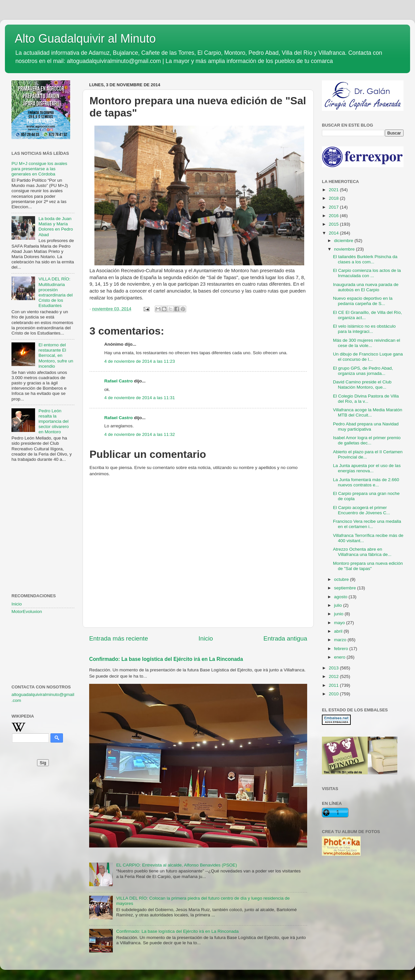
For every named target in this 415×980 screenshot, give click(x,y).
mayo (340, 623)
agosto (341, 597)
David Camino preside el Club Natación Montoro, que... (362, 385)
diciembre (344, 241)
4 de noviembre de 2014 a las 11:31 (139, 398)
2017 (334, 207)
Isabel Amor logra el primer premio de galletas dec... (367, 440)
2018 (334, 198)
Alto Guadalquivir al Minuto (85, 39)
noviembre (345, 249)
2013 (334, 668)
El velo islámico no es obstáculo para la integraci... (364, 329)
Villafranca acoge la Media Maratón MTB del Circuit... (368, 412)
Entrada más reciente (119, 638)
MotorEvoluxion (27, 612)
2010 (334, 694)
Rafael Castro (119, 381)
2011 (334, 685)
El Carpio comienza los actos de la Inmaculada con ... (367, 273)
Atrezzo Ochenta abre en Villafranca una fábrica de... (362, 552)
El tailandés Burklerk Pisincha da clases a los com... (365, 259)
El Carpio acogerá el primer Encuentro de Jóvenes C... (362, 510)
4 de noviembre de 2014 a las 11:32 (139, 434)
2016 (334, 216)
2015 (334, 224)
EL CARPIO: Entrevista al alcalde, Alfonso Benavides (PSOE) (177, 865)
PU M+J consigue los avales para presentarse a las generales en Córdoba (39, 169)
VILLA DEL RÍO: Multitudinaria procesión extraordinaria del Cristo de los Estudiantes (55, 292)
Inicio (206, 638)
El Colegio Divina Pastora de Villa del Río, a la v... (366, 399)
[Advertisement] (43, 500)
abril (339, 631)
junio (339, 614)
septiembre (346, 588)
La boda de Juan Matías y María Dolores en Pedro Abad (56, 227)
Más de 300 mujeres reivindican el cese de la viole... (367, 343)
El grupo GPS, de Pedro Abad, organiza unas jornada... (363, 371)
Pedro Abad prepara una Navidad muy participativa (366, 427)
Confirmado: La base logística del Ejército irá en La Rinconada (166, 659)
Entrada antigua (285, 638)
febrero (342, 649)
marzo (341, 640)
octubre (342, 579)
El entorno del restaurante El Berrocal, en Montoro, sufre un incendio (56, 356)
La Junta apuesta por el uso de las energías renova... (367, 468)
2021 (334, 190)
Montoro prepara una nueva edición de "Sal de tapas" (368, 566)
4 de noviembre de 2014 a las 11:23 (139, 361)
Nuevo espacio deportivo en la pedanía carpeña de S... (363, 301)
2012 (334, 676)
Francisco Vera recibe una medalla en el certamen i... (367, 524)
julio (339, 605)
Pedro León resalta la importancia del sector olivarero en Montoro (53, 421)
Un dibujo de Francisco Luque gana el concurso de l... (368, 357)
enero (340, 657)
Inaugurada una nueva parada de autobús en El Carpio (366, 287)
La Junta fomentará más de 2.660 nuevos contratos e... (366, 482)
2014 (334, 233)
